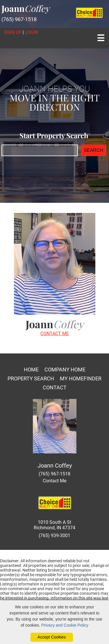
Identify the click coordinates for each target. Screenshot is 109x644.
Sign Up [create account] (13, 32)
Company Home (65, 370)
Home (31, 370)
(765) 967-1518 (19, 19)
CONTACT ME (55, 334)
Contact (55, 387)
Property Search (31, 378)
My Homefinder (81, 378)
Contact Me (54, 481)
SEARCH (93, 150)
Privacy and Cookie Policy (65, 625)
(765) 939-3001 (54, 536)
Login (32, 32)
